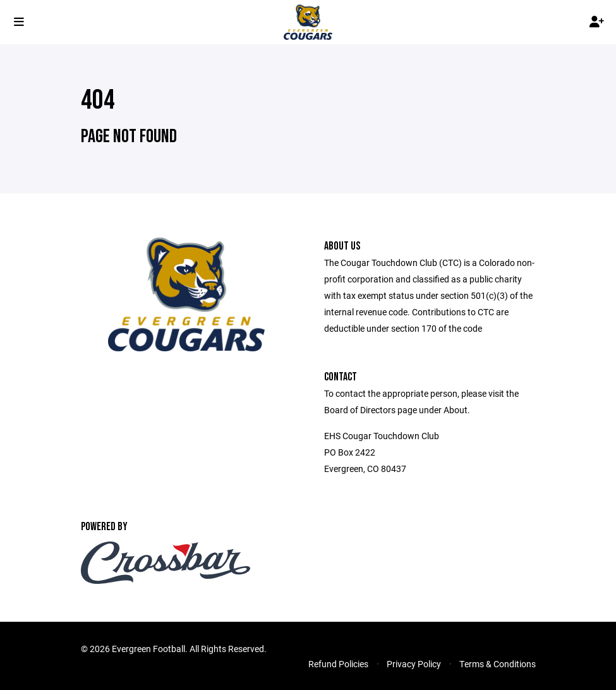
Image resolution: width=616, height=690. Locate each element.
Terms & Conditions (498, 664)
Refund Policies (338, 664)
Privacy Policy (414, 664)
